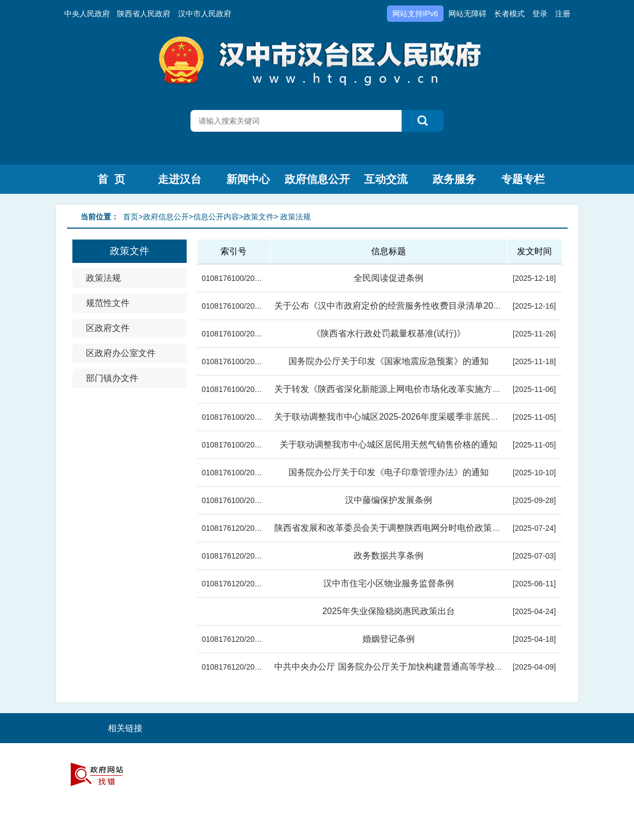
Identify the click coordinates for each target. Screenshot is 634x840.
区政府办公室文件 (121, 353)
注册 (563, 14)
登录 (540, 14)
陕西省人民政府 (144, 14)
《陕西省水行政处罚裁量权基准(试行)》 (389, 333)
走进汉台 (180, 179)
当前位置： (100, 217)
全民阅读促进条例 (389, 278)
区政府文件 (108, 328)
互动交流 (386, 179)
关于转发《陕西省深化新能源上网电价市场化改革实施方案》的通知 (405, 389)
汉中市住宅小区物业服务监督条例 (389, 583)
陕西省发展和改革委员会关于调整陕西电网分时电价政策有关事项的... (408, 528)
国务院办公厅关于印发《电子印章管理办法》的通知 (389, 472)
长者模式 (509, 14)
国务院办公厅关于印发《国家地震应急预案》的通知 (389, 361)
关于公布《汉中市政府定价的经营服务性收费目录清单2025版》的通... (410, 306)
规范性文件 (108, 303)
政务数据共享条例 (389, 556)
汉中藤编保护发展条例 (389, 500)
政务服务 (454, 179)
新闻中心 (248, 179)
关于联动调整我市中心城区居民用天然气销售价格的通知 (389, 444)
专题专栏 (523, 179)
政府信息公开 (317, 179)
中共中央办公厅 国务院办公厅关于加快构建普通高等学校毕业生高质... (410, 667)
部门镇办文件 (112, 378)
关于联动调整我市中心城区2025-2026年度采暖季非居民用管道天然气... (412, 417)
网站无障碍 (467, 14)
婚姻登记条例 (389, 639)
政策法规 (103, 278)
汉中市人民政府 (205, 14)
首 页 (111, 179)
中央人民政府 (87, 14)
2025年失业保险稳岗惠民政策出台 (389, 611)
